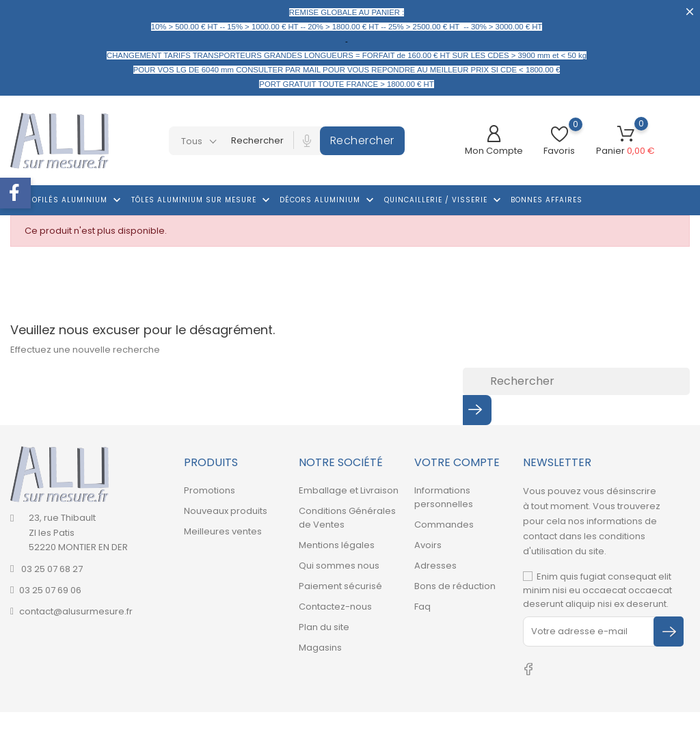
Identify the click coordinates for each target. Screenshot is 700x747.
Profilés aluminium (73, 200)
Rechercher (362, 140)
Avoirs (428, 545)
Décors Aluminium (328, 200)
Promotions (210, 490)
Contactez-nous (335, 607)
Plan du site (324, 627)
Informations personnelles (444, 497)
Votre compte (457, 462)
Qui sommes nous (339, 566)
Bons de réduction (455, 586)
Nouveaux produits (226, 511)
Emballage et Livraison (349, 490)
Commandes (444, 525)
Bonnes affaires (547, 200)
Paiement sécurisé (340, 586)
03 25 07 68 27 (51, 569)
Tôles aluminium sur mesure (202, 200)
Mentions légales (337, 545)
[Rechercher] (576, 381)
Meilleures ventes (223, 531)
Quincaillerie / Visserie (444, 200)
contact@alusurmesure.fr (76, 611)
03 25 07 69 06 (50, 590)
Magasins (320, 648)
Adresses (435, 566)
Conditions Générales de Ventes (347, 518)
